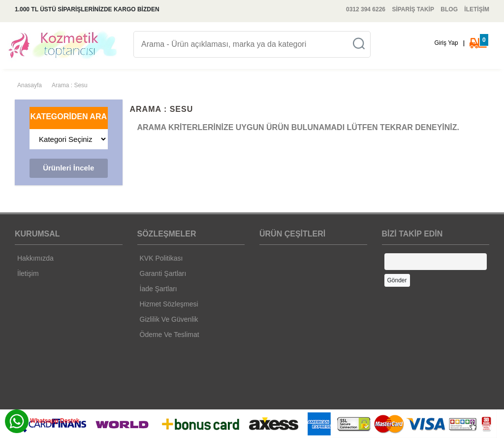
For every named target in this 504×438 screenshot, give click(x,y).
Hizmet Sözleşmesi (169, 304)
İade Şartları (158, 289)
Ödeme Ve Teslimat (170, 335)
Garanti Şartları (163, 273)
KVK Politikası (161, 258)
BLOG (449, 9)
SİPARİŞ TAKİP (413, 9)
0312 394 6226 (366, 9)
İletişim (28, 273)
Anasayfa (30, 85)
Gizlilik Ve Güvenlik (169, 319)
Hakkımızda (35, 258)
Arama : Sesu (70, 85)
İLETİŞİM (477, 9)
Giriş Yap (446, 43)
